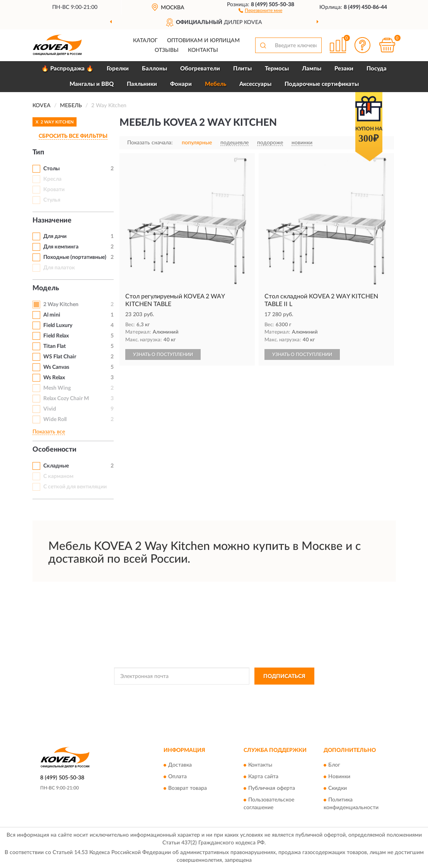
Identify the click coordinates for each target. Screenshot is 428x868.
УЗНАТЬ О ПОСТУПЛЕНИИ (163, 354)
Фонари (181, 84)
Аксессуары (255, 84)
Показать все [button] (49, 432)
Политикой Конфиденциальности (215, 693)
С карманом (58, 476)
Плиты (242, 69)
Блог (334, 765)
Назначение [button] (52, 221)
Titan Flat (55, 346)
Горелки (118, 69)
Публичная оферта (272, 788)
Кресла (52, 179)
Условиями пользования (283, 693)
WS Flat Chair (60, 357)
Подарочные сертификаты (322, 84)
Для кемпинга (61, 247)
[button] (260, 10)
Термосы (277, 69)
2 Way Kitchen (61, 305)
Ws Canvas (56, 367)
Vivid (50, 409)
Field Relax (56, 336)
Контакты (203, 50)
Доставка (180, 765)
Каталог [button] (145, 41)
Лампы (312, 69)
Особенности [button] (55, 450)
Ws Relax (54, 378)
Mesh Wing (57, 388)
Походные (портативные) (75, 257)
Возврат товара (188, 788)
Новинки (339, 777)
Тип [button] (38, 152)
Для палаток (59, 268)
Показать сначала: (150, 143)
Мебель (216, 84)
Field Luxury (58, 325)
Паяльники (142, 84)
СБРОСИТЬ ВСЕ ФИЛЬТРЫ (73, 136)
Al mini (52, 315)
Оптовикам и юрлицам (203, 41)
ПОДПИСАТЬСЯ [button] (284, 676)
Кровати (54, 190)
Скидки (338, 788)
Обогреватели (200, 69)
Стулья (52, 200)
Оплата (177, 777)
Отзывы (167, 50)
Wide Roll (55, 419)
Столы (51, 169)
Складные (56, 466)
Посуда (377, 69)
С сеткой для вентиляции (75, 487)
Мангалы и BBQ (92, 84)
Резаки (344, 69)
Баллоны (154, 69)
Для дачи (55, 236)
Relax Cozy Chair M (66, 399)
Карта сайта (263, 777)
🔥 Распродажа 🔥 (67, 69)
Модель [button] (46, 288)
